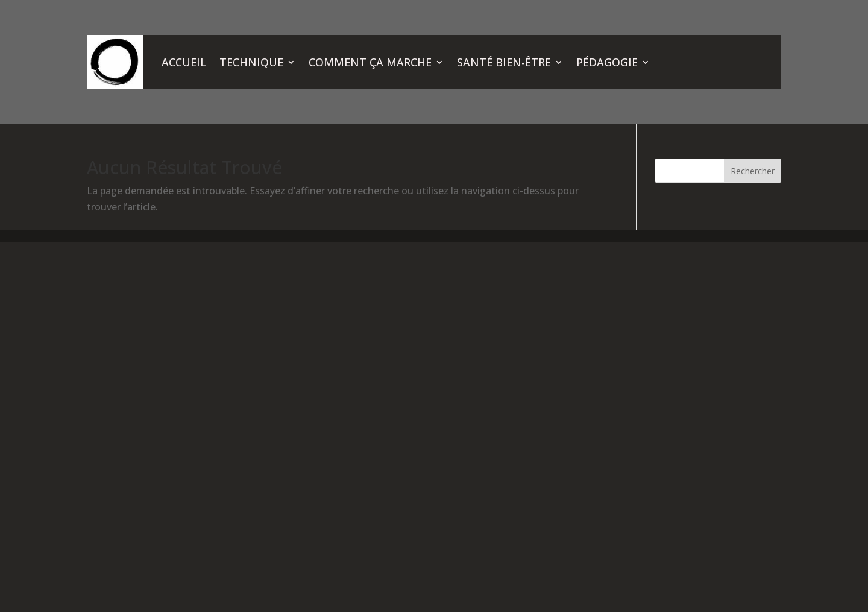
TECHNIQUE (251, 62)
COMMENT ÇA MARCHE (370, 62)
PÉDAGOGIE (607, 62)
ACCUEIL (184, 62)
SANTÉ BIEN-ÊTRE (504, 62)
